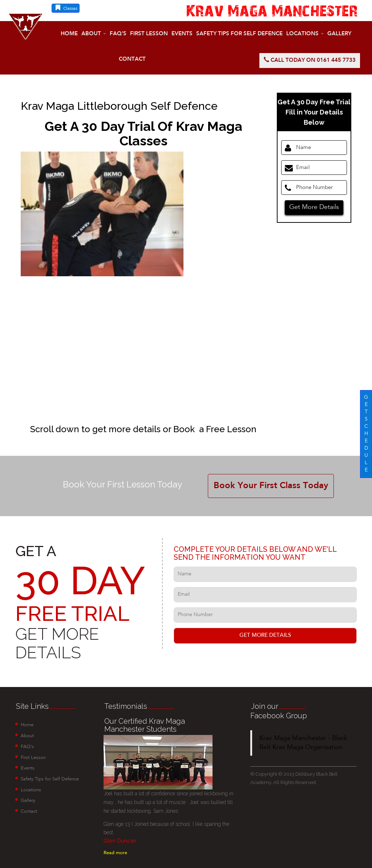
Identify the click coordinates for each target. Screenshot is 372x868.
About (94, 34)
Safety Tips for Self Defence (239, 34)
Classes (66, 8)
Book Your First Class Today (271, 486)
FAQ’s (118, 34)
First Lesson (149, 34)
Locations (305, 34)
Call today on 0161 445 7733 (310, 60)
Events (182, 34)
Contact (132, 59)
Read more (115, 853)
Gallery (339, 34)
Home (69, 34)
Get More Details (314, 207)
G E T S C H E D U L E (366, 434)
